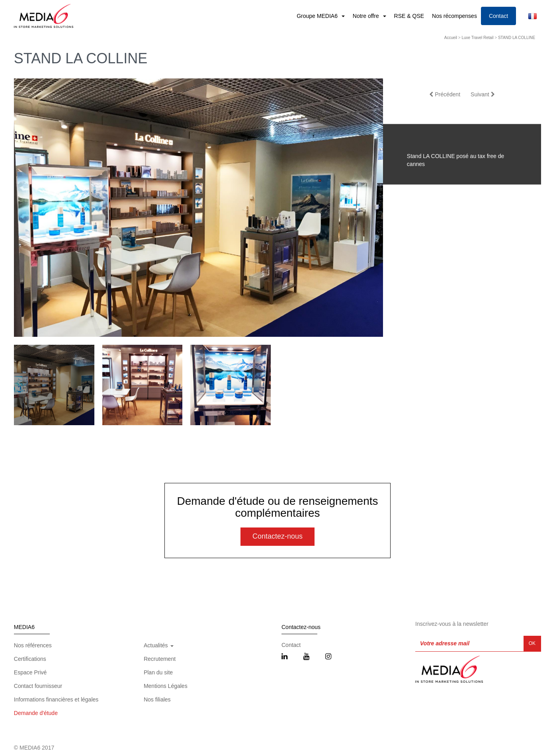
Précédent (445, 94)
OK (532, 643)
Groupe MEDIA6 (318, 16)
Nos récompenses (454, 16)
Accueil (451, 38)
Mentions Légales (166, 686)
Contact (498, 16)
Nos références (33, 645)
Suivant (483, 94)
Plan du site (158, 672)
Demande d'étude (36, 713)
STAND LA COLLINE (517, 38)
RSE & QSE (409, 16)
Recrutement (160, 659)
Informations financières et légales (56, 699)
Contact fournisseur (38, 686)
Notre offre (367, 16)
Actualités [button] (159, 645)
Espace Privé (30, 672)
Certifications (30, 659)
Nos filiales (157, 699)
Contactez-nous (277, 536)
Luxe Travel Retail (478, 38)
